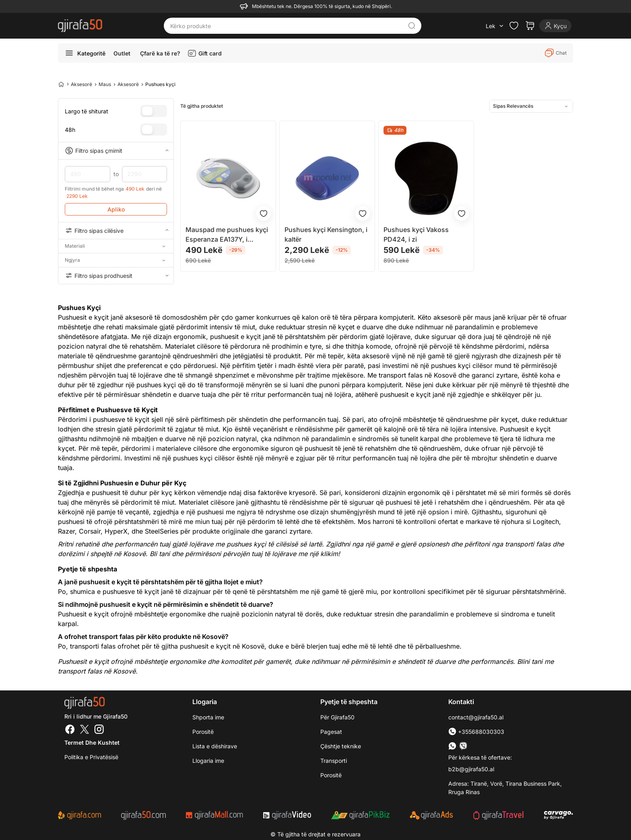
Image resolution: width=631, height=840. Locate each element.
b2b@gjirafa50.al (471, 769)
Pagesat (331, 732)
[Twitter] (85, 730)
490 (88, 174)
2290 (145, 174)
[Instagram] (99, 730)
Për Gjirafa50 (337, 717)
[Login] (555, 26)
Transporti (334, 761)
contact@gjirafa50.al (476, 717)
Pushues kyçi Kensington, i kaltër (326, 234)
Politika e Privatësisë (91, 757)
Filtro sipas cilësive (116, 230)
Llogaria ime (208, 761)
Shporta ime (208, 717)
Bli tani (160, 554)
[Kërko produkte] (287, 26)
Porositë (203, 732)
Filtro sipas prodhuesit (116, 275)
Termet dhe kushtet (92, 742)
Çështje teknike (341, 746)
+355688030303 (476, 732)
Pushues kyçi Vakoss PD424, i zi (416, 234)
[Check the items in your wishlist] (514, 26)
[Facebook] (70, 730)
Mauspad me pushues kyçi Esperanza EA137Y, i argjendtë (227, 235)
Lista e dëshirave (215, 746)
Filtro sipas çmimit (116, 151)
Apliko (116, 209)
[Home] (61, 84)
